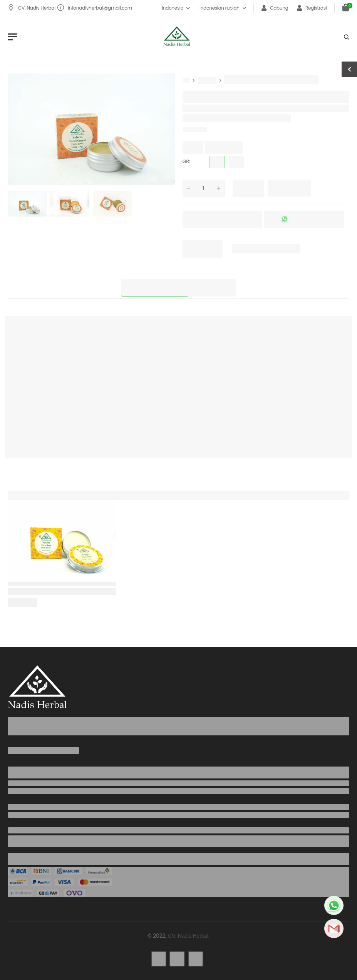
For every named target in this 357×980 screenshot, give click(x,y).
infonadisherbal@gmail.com (95, 8)
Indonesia (173, 8)
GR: (186, 161)
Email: (16, 807)
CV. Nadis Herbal (32, 8)
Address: (20, 830)
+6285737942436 (29, 791)
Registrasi (312, 8)
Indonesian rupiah (220, 8)
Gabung (275, 8)
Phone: (17, 783)
